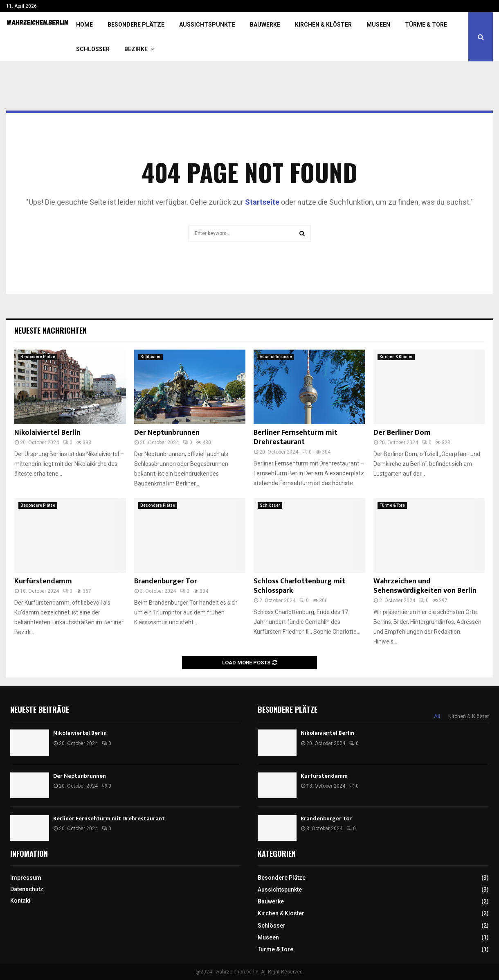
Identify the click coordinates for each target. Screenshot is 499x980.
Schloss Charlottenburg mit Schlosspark (299, 586)
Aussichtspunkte (207, 25)
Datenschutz (27, 889)
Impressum (26, 878)
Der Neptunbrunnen (167, 433)
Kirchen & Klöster (323, 25)
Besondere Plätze (136, 25)
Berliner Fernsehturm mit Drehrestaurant (296, 437)
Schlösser (93, 49)
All (437, 716)
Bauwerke (265, 25)
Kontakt (20, 901)
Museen (378, 25)
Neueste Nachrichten (51, 330)
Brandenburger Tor (166, 581)
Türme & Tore (426, 25)
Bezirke (136, 49)
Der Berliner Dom (402, 433)
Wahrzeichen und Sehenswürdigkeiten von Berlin (425, 586)
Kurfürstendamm (43, 581)
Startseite (262, 202)
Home (84, 25)
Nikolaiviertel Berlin (47, 433)
